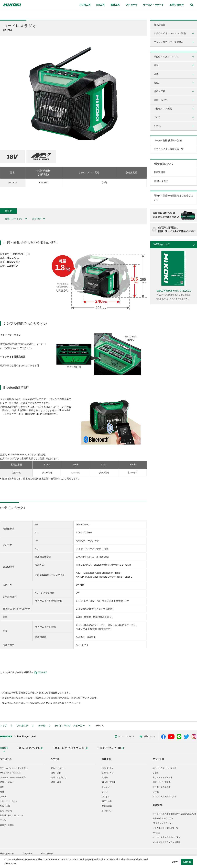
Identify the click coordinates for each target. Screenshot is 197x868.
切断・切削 (56, 782)
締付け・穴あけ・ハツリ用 (164, 768)
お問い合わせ (131, 737)
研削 (156, 65)
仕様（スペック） (16, 219)
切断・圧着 (159, 91)
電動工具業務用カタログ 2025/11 (174, 291)
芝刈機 (105, 777)
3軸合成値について (164, 164)
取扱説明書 (159, 172)
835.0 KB (41, 673)
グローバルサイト (108, 737)
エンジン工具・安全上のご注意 (166, 837)
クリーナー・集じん (9, 801)
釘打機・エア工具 (163, 109)
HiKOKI (4, 748)
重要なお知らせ (7, 854)
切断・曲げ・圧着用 (162, 782)
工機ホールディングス (30, 748)
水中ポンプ (107, 811)
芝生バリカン (108, 773)
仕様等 (8, 211)
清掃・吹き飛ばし (59, 777)
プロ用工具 (22, 726)
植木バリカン (108, 768)
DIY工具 (55, 759)
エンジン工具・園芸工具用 (164, 797)
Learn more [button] (11, 863)
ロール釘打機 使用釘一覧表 (168, 140)
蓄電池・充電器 (7, 825)
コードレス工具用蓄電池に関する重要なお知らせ (174, 814)
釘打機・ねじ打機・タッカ (12, 815)
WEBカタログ (161, 181)
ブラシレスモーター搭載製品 (169, 42)
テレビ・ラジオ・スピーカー (70, 726)
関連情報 (157, 805)
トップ (3, 726)
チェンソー (107, 787)
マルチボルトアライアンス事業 (166, 842)
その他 (157, 126)
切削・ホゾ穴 (161, 100)
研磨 (156, 74)
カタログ (39, 219)
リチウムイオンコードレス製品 (170, 33)
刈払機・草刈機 (109, 782)
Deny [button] (175, 862)
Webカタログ (47, 854)
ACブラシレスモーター (163, 823)
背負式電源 (107, 806)
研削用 (156, 773)
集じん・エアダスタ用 (163, 777)
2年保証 (156, 833)
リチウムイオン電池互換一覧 (169, 149)
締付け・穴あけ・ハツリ (166, 57)
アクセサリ (158, 759)
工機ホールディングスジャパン (70, 748)
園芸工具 (106, 759)
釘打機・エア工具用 (162, 787)
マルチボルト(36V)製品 (10, 773)
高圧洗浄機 (107, 801)
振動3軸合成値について (163, 818)
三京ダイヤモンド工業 (111, 748)
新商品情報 (159, 25)
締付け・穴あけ (7, 782)
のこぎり (106, 797)
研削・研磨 (56, 773)
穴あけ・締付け (58, 768)
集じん (157, 83)
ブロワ (157, 117)
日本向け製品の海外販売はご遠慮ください (173, 197)
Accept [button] (187, 862)
